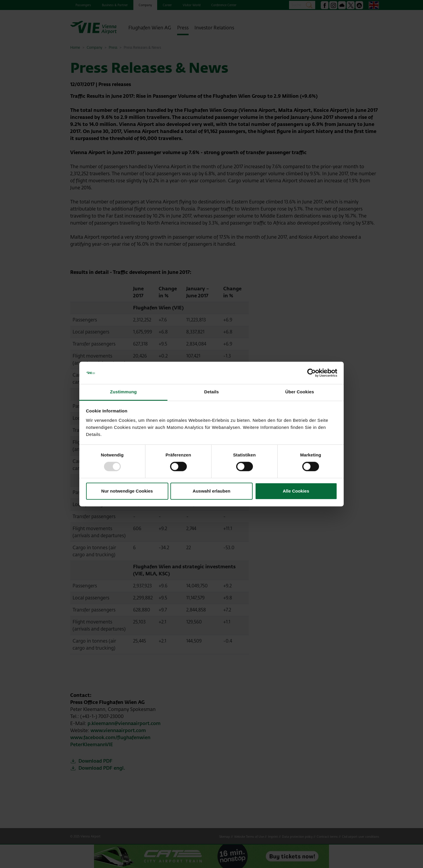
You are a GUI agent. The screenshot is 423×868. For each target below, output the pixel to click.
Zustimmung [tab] (124, 392)
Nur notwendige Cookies (127, 491)
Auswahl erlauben (211, 491)
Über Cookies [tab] (300, 392)
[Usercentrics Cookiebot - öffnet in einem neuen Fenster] (312, 373)
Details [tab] (211, 392)
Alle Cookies (296, 491)
